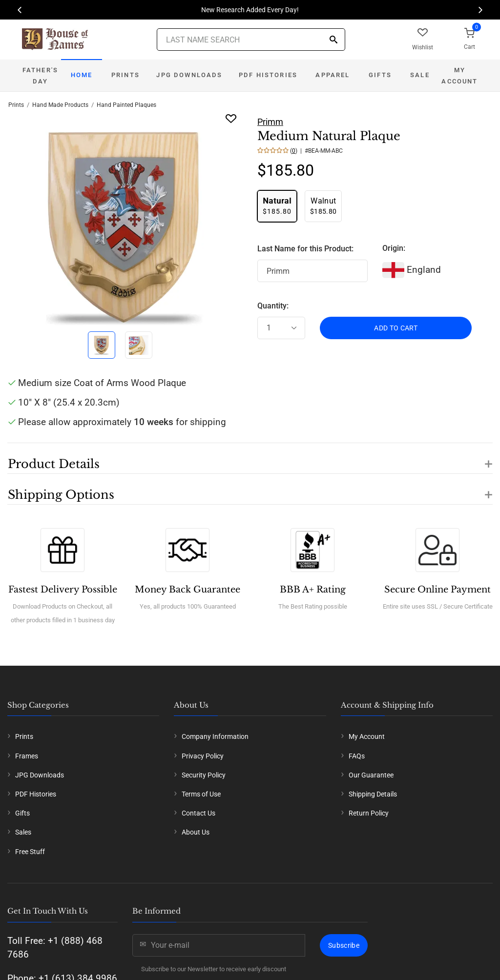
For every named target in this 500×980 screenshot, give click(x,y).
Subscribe (344, 945)
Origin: (394, 248)
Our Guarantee (371, 775)
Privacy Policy (203, 756)
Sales (23, 832)
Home (82, 75)
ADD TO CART (396, 328)
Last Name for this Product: (305, 249)
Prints (125, 75)
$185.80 (277, 206)
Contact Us (198, 813)
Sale (420, 75)
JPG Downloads (189, 75)
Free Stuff (30, 852)
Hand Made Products (60, 105)
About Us (196, 832)
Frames (27, 756)
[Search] (333, 40)
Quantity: (273, 306)
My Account (459, 76)
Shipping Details (373, 794)
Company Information (215, 736)
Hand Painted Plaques (126, 105)
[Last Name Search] (251, 40)
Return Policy (369, 813)
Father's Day (40, 76)
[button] (250, 458)
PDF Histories (268, 75)
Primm (270, 122)
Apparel (333, 75)
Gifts (380, 75)
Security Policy (204, 775)
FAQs (357, 756)
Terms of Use (201, 794)
